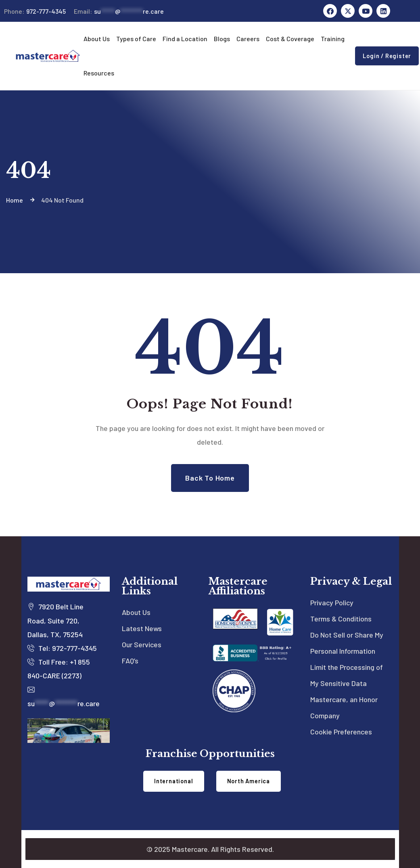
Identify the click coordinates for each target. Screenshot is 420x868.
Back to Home (210, 478)
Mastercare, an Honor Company (344, 707)
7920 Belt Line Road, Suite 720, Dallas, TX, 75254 (55, 620)
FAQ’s (130, 661)
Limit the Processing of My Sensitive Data (347, 675)
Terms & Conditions (341, 619)
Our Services (142, 644)
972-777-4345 (35, 11)
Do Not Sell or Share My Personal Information (347, 643)
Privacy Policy (332, 602)
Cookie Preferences (341, 732)
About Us (136, 612)
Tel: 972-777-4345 (62, 648)
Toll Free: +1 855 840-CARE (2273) (59, 669)
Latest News (142, 628)
